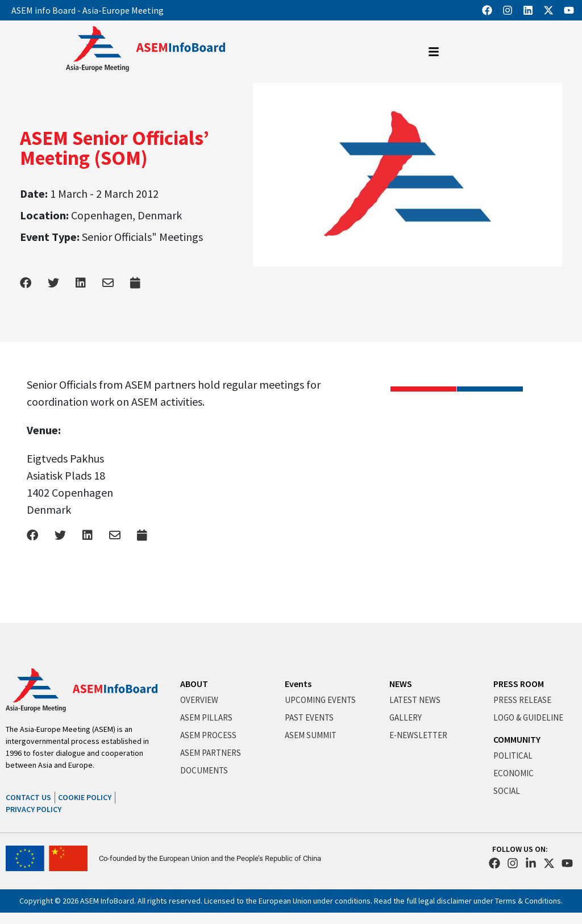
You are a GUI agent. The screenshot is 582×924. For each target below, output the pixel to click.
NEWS (401, 684)
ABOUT (194, 684)
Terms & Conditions (528, 901)
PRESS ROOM (519, 684)
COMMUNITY (517, 739)
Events (298, 684)
